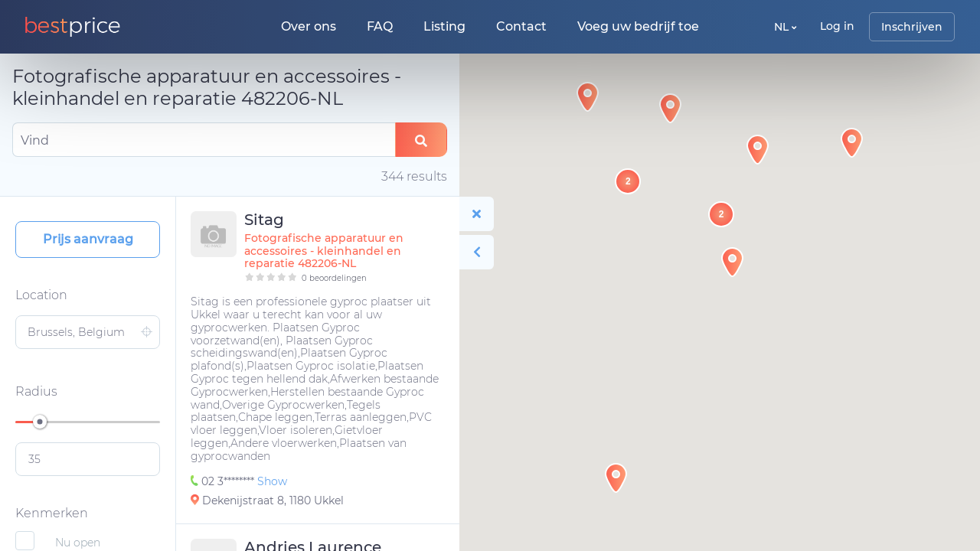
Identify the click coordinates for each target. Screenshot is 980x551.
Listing (444, 26)
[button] (732, 262)
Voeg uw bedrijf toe (638, 26)
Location (41, 295)
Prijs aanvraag (88, 239)
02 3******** (224, 481)
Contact (521, 26)
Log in (837, 26)
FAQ (380, 26)
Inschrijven (912, 27)
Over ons (309, 26)
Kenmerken (52, 513)
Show (272, 481)
